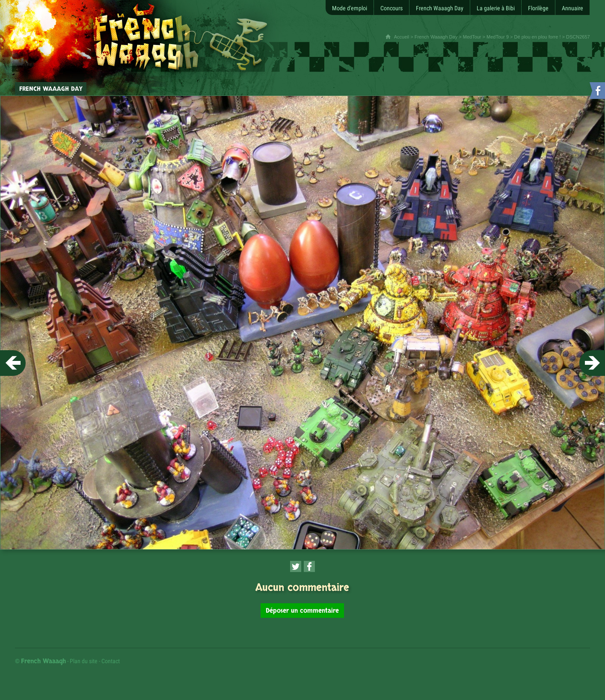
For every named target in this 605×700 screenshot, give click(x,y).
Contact (111, 661)
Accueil (402, 37)
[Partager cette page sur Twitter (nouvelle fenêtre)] (296, 566)
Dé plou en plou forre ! (538, 37)
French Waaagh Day (436, 37)
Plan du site (84, 661)
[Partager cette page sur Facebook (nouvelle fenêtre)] (309, 566)
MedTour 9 (498, 37)
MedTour (472, 37)
